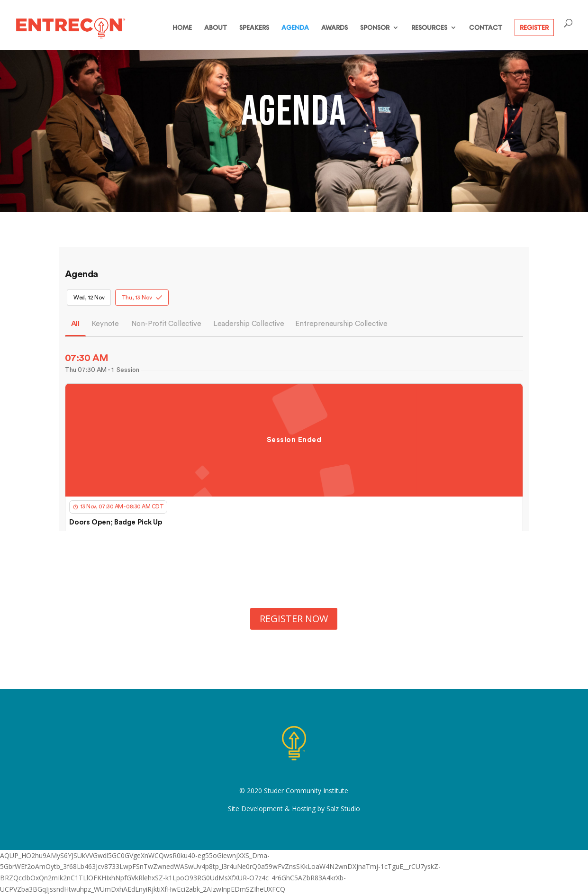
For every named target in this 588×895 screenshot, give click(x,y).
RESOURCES (429, 28)
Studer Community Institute (306, 791)
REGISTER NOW (294, 619)
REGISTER (534, 27)
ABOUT (216, 28)
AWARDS (335, 28)
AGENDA (295, 28)
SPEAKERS (254, 28)
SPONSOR (375, 28)
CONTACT (486, 28)
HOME (182, 28)
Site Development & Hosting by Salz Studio (294, 809)
